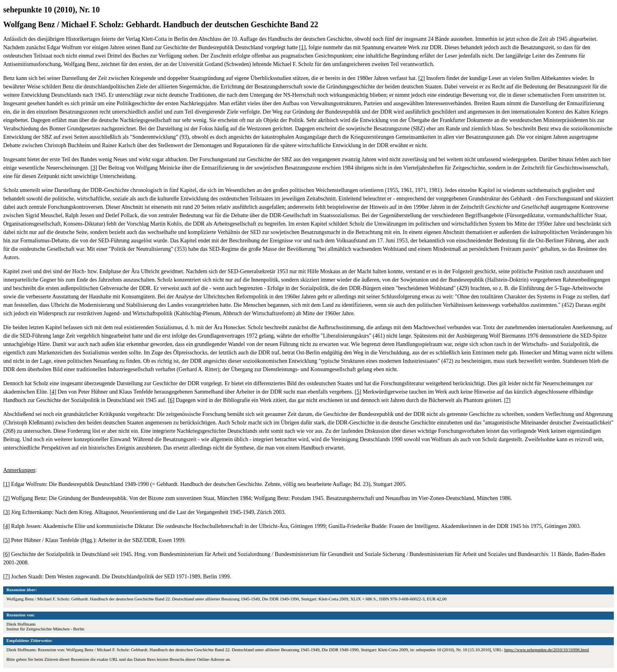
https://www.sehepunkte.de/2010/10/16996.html (547, 650)
